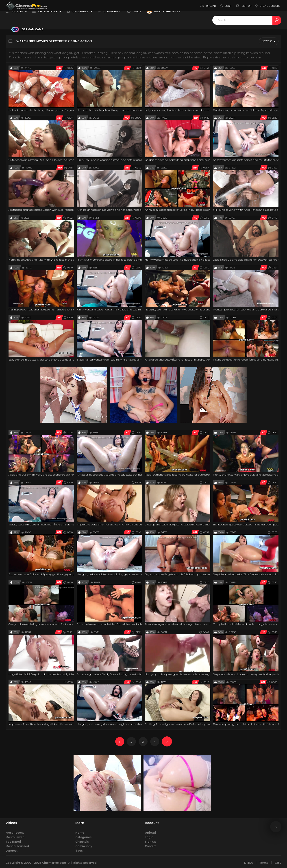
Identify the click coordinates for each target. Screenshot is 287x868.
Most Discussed (17, 846)
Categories (83, 837)
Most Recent (15, 833)
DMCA (249, 863)
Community (84, 846)
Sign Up (151, 842)
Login (149, 837)
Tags (79, 851)
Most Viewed (15, 837)
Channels (82, 842)
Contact (151, 846)
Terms (264, 863)
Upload (150, 833)
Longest (12, 851)
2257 (278, 863)
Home (80, 833)
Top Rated (13, 842)
